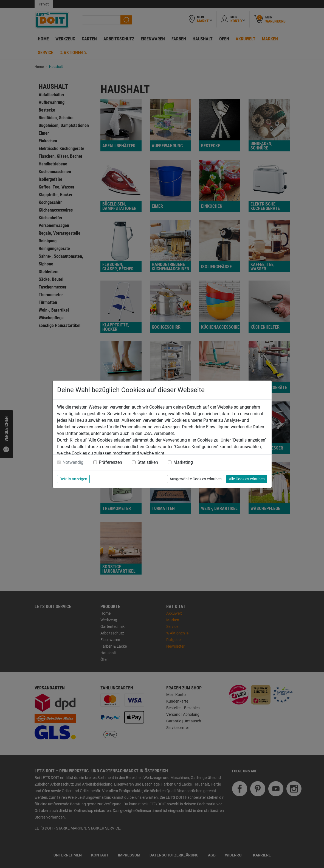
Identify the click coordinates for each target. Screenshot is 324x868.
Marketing (183, 462)
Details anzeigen (73, 479)
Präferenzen (110, 462)
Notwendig (73, 462)
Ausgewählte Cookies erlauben (196, 479)
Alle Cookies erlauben (247, 479)
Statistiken (148, 462)
